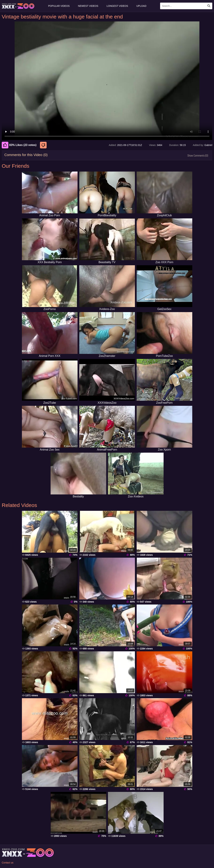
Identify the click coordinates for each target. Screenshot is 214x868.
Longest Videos (117, 6)
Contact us (8, 863)
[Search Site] (209, 6)
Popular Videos (59, 6)
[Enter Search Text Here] (186, 6)
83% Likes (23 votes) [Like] (19, 145)
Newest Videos (88, 6)
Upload (142, 6)
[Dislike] (44, 145)
